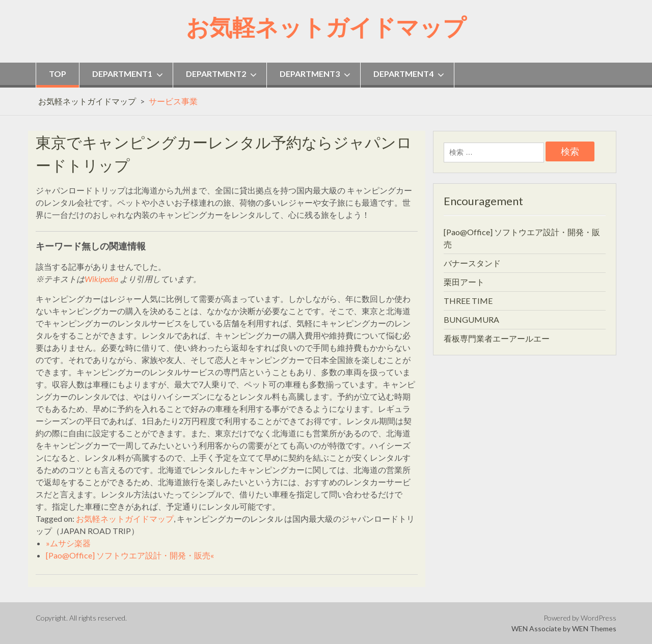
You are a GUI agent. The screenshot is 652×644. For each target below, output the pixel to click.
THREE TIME (468, 301)
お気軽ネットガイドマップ (326, 27)
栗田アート (464, 282)
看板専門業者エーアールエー (497, 338)
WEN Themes (594, 628)
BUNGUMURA (471, 319)
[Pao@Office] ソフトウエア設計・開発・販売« (130, 555)
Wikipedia (101, 279)
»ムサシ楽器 (68, 543)
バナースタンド (472, 263)
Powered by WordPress (580, 618)
